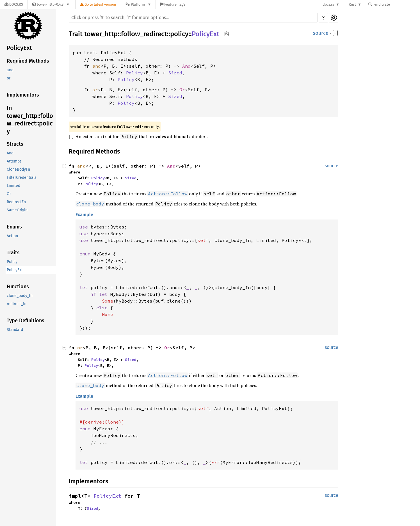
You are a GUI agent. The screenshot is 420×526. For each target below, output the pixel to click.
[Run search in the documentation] (193, 18)
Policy (12, 262)
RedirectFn (16, 202)
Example (84, 215)
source (321, 33)
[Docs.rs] (14, 4)
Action (12, 236)
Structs (15, 144)
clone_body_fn (20, 296)
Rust (352, 4)
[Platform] (138, 4)
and (10, 70)
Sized (175, 73)
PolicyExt (19, 48)
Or (9, 194)
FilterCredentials (22, 178)
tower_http (101, 34)
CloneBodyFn (18, 169)
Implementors (23, 95)
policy (179, 34)
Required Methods (28, 61)
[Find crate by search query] (396, 4)
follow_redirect (144, 34)
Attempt (14, 161)
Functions (18, 287)
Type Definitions (26, 321)
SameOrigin (17, 210)
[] (335, 33)
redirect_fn (17, 304)
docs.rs (328, 4)
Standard (15, 330)
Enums (14, 227)
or (9, 78)
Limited (13, 186)
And (10, 153)
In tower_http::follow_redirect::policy (30, 120)
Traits (13, 253)
